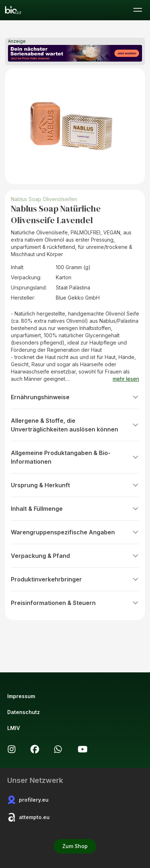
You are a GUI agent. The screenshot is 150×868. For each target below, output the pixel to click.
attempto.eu (28, 817)
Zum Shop (75, 846)
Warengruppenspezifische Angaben (75, 532)
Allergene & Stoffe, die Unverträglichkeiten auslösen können (75, 425)
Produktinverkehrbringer (75, 579)
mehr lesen (126, 379)
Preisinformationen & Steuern (75, 603)
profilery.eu (28, 800)
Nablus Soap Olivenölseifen (44, 199)
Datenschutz (24, 712)
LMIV (14, 728)
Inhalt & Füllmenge (75, 509)
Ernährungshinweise (75, 397)
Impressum (21, 696)
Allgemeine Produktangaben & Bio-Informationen (75, 457)
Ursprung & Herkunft (75, 485)
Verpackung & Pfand (75, 556)
